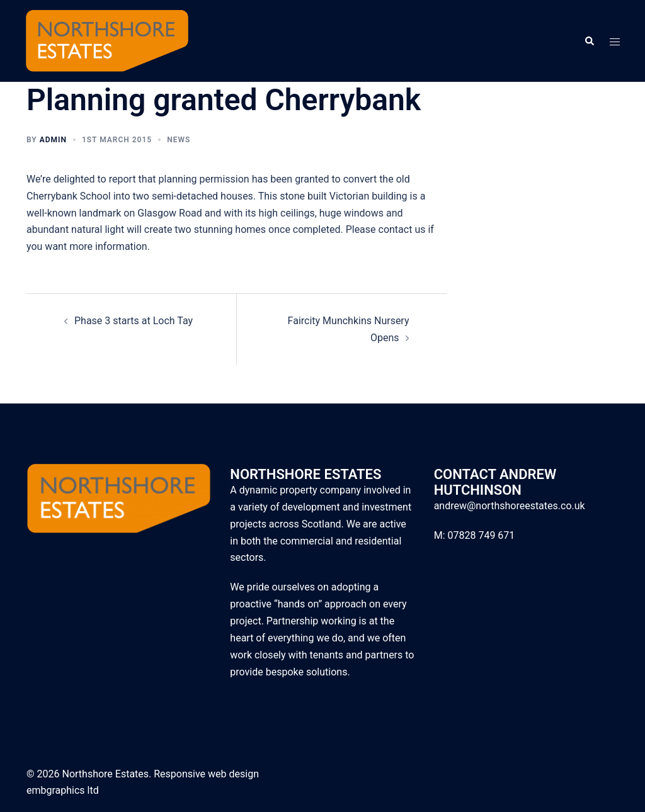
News (179, 140)
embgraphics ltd (63, 790)
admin (53, 140)
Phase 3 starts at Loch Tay (134, 321)
